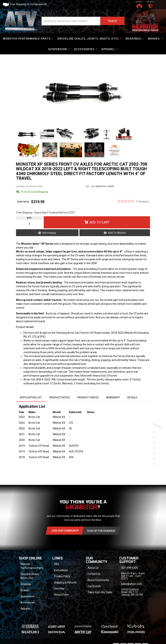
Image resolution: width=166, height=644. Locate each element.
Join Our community (65, 531)
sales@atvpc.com (132, 584)
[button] (83, 21)
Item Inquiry (49, 233)
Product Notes (59, 397)
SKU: (88, 186)
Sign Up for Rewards (101, 531)
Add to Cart (100, 222)
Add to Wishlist (117, 233)
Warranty (113, 397)
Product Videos (88, 397)
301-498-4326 (130, 568)
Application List (31, 397)
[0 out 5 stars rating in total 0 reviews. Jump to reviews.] (133, 201)
